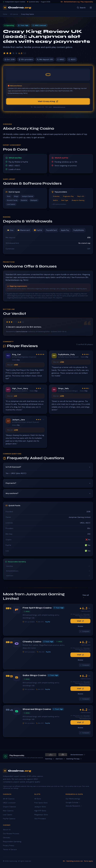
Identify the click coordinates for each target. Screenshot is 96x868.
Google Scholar (73, 802)
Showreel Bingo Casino (37, 709)
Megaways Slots (41, 815)
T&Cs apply (87, 614)
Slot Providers (40, 819)
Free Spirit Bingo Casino (37, 608)
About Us (7, 830)
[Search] (81, 8)
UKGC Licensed (9, 803)
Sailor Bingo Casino (34, 675)
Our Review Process (11, 834)
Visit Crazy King (48, 101)
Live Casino (8, 815)
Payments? (48, 483)
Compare (85, 631)
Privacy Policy (9, 845)
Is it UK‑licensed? (48, 467)
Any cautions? (48, 493)
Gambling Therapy (74, 759)
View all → (86, 596)
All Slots (38, 799)
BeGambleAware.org (59, 107)
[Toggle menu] (91, 8)
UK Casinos (14, 14)
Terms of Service (10, 849)
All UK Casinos (9, 799)
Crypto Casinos (9, 807)
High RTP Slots (40, 811)
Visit (80, 621)
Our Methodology (73, 799)
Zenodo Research (74, 806)
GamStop (48, 566)
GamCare (48, 576)
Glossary (7, 838)
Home (5, 14)
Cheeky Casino (32, 642)
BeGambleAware (48, 571)
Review (80, 626)
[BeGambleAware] (51, 755)
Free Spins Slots (41, 803)
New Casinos (8, 811)
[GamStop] (63, 755)
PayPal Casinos (9, 819)
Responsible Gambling (12, 842)
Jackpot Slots (40, 807)
